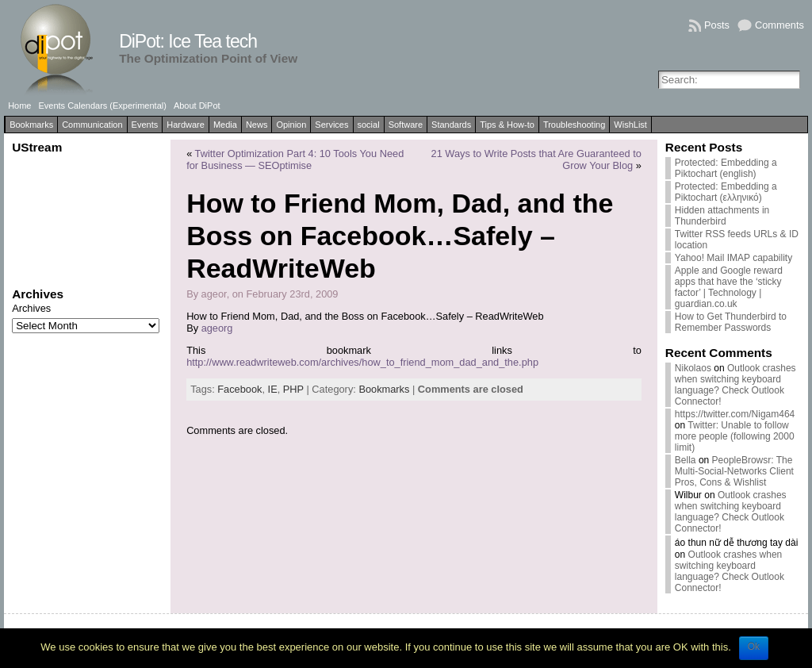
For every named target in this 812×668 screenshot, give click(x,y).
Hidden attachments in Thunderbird (722, 216)
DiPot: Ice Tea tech (188, 41)
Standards (451, 125)
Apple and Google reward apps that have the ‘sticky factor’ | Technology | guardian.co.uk (729, 287)
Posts (717, 25)
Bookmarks (31, 125)
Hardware (186, 125)
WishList (630, 125)
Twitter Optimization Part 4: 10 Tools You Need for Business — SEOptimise (295, 159)
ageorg (217, 328)
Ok (754, 647)
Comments (779, 25)
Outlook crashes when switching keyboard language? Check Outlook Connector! (735, 385)
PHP (293, 389)
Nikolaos (693, 368)
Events (145, 125)
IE (273, 389)
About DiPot (197, 106)
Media (225, 125)
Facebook (239, 389)
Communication (92, 125)
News (257, 125)
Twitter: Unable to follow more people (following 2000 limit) (735, 436)
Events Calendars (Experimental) (102, 106)
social (369, 125)
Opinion (291, 125)
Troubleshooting (574, 125)
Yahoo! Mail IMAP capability (733, 258)
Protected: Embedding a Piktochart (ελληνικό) (726, 192)
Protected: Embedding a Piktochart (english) (726, 168)
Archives (31, 308)
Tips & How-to (507, 125)
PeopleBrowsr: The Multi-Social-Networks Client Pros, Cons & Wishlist (734, 471)
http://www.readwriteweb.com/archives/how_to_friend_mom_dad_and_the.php (362, 362)
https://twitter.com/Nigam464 (735, 414)
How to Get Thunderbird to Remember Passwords (731, 322)
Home (19, 106)
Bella (686, 460)
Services (331, 125)
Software (406, 125)
